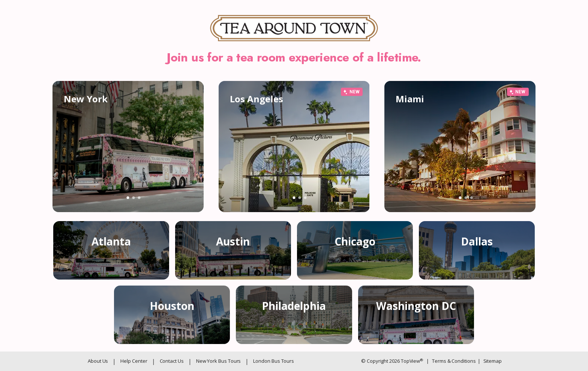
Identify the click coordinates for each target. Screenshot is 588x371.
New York (86, 99)
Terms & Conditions (451, 361)
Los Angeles (256, 99)
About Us (98, 361)
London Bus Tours (274, 361)
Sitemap (490, 361)
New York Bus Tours (219, 361)
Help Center (134, 361)
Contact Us (172, 361)
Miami (410, 99)
